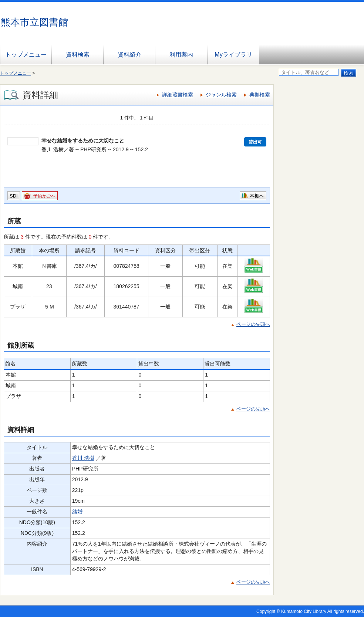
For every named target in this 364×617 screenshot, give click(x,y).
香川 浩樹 (83, 458)
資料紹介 (129, 55)
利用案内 (181, 55)
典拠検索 (260, 95)
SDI (14, 196)
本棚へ (257, 196)
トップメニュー (26, 55)
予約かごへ (44, 196)
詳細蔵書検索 (178, 95)
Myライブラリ (233, 55)
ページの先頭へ (253, 324)
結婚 (77, 512)
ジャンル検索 (221, 95)
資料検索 (78, 55)
